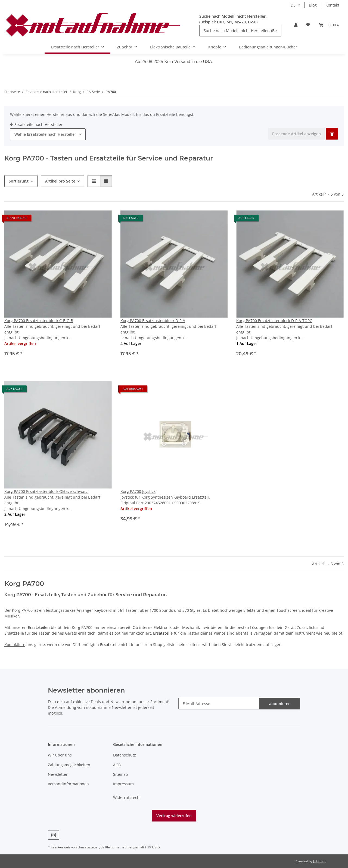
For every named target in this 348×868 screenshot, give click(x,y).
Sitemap (121, 774)
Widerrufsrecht (127, 797)
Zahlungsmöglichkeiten (69, 765)
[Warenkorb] (329, 25)
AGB (117, 765)
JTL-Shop (320, 861)
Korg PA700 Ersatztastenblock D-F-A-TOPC (274, 321)
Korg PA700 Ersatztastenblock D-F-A (153, 321)
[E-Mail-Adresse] (219, 704)
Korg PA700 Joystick (138, 491)
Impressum (123, 784)
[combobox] (48, 134)
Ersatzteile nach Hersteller (36, 124)
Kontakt (332, 5)
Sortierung (19, 181)
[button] (296, 25)
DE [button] (293, 5)
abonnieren (280, 704)
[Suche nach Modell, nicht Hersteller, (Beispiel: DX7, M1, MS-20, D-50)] (240, 31)
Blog (313, 5)
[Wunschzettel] (308, 25)
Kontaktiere (15, 645)
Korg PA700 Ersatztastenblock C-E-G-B (39, 321)
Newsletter (58, 774)
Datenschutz (125, 755)
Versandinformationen (68, 784)
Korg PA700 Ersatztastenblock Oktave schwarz (46, 491)
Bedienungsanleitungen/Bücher (268, 47)
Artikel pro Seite (60, 181)
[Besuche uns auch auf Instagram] (53, 835)
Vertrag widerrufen (174, 816)
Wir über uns (60, 755)
